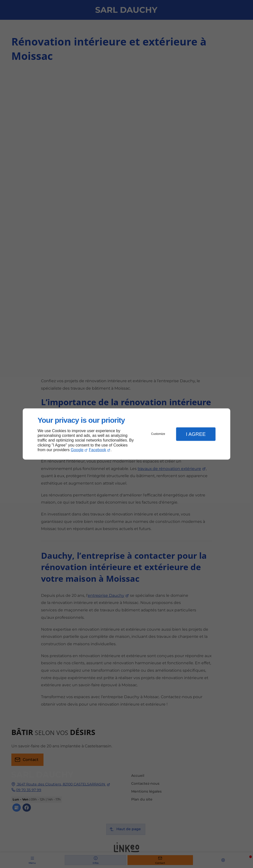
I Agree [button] (196, 434)
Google (77, 450)
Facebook (98, 450)
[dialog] (126, 434)
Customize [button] (158, 434)
